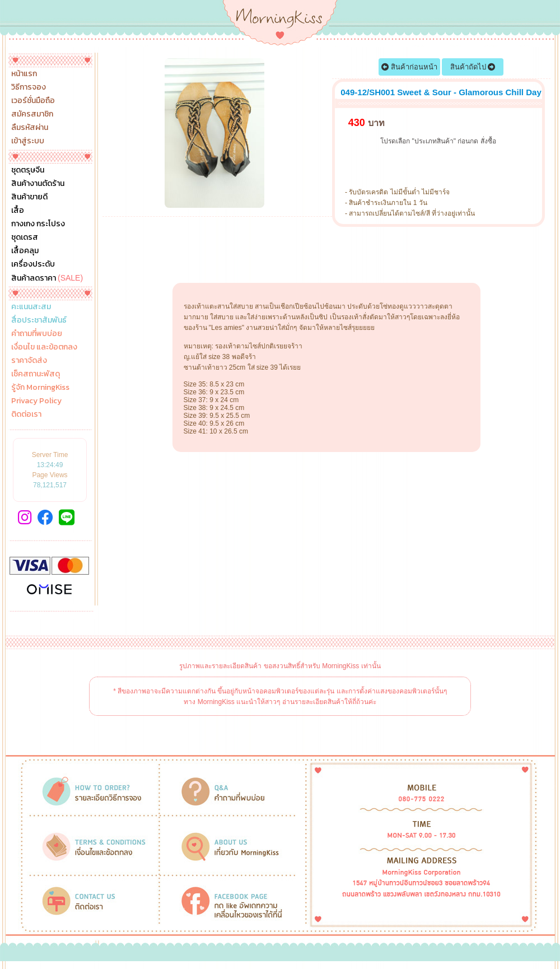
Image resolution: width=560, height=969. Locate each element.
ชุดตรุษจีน (28, 170)
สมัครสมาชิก (32, 114)
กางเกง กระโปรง (38, 224)
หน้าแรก (24, 74)
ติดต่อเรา (26, 414)
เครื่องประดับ (33, 264)
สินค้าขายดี (29, 197)
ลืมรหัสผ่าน (30, 128)
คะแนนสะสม (31, 307)
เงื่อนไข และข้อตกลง (44, 347)
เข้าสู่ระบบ (28, 141)
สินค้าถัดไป (473, 67)
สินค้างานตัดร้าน (38, 184)
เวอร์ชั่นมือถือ (33, 101)
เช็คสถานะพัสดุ (36, 374)
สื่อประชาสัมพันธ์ (39, 320)
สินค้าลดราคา (47, 278)
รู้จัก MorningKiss (40, 388)
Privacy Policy (36, 401)
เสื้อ (18, 211)
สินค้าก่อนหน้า (409, 67)
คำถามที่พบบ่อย (37, 334)
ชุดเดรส (25, 237)
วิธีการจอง (29, 87)
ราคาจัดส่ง (29, 361)
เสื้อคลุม (25, 251)
